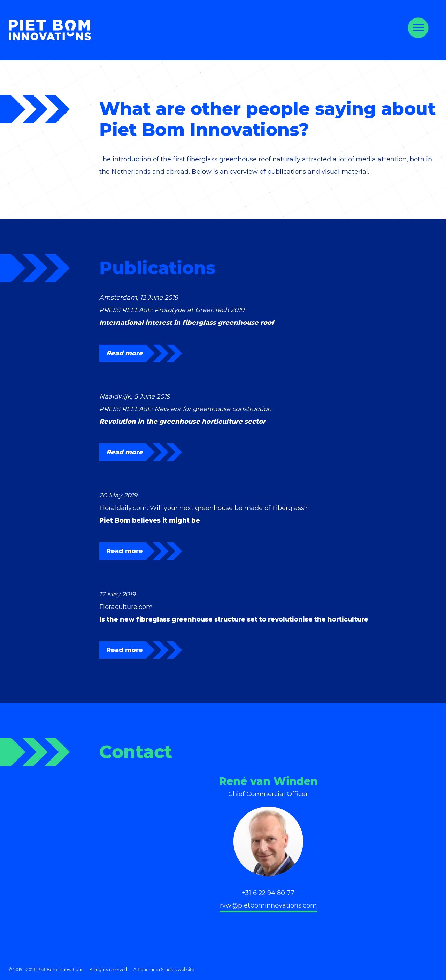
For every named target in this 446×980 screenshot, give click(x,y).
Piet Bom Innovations (50, 30)
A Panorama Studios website (164, 969)
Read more (125, 353)
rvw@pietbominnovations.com (268, 905)
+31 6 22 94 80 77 (268, 893)
